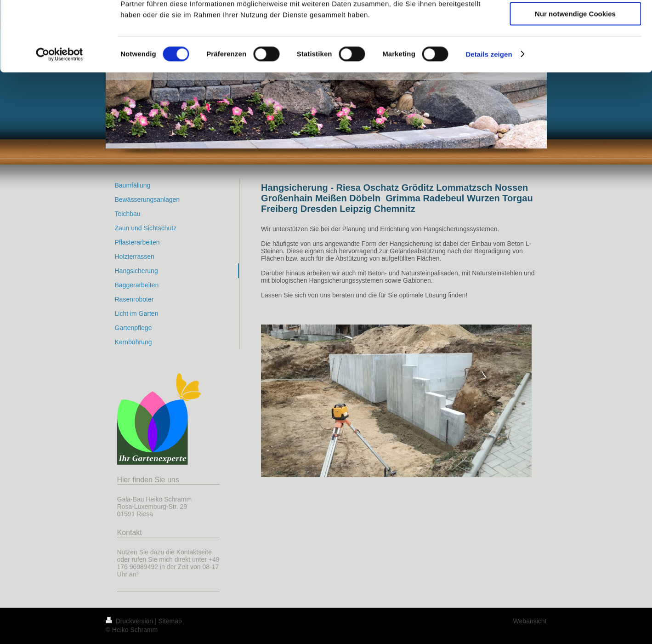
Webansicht (530, 621)
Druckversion (130, 621)
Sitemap (170, 621)
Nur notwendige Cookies (575, 77)
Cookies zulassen (575, 23)
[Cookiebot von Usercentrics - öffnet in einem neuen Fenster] (60, 117)
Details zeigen (489, 117)
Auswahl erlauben (575, 50)
